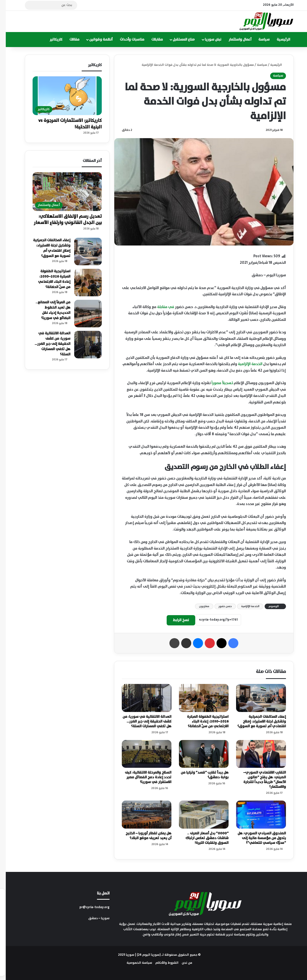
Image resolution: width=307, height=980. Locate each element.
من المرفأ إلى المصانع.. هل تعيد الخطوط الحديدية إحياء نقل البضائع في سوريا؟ (47, 310)
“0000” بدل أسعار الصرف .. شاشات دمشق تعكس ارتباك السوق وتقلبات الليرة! (201, 838)
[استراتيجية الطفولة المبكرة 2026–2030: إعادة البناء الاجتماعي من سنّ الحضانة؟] (198, 698)
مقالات (69, 40)
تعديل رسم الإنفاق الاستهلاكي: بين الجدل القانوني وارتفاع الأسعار (62, 220)
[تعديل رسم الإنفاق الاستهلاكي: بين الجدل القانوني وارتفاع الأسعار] (61, 192)
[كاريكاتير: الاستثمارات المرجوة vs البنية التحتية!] (61, 96)
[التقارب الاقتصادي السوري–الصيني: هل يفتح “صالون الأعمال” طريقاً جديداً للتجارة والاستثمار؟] (255, 754)
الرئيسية (278, 40)
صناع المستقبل (178, 40)
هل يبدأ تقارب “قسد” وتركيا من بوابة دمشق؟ (199, 775)
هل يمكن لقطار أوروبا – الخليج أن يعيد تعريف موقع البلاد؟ (143, 836)
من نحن (181, 963)
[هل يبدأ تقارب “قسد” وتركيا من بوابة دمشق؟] (198, 754)
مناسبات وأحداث (126, 40)
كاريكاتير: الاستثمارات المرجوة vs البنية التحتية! (64, 124)
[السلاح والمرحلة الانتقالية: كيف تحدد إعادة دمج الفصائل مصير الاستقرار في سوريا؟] (141, 754)
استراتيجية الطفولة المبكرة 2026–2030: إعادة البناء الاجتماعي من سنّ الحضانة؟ (202, 721)
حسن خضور (219, 606)
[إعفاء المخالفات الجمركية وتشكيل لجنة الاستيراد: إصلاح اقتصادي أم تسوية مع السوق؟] (255, 698)
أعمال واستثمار (234, 40)
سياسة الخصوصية (134, 963)
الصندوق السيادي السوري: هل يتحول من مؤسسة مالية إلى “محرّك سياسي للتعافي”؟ (256, 838)
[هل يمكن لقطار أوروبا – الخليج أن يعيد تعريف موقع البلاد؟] (141, 815)
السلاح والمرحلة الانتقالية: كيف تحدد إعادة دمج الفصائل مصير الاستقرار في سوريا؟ (142, 777)
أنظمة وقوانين (95, 40)
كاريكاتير (50, 40)
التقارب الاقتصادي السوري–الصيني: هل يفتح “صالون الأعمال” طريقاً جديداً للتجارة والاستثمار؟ (259, 780)
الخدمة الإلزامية (244, 364)
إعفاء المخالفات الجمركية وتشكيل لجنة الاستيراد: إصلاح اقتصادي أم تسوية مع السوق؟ (256, 721)
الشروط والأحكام (161, 963)
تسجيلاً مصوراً (217, 383)
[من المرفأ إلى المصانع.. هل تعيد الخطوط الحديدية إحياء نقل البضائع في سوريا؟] (82, 314)
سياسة (258, 40)
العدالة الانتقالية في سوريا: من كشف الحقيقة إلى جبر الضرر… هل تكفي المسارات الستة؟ (141, 721)
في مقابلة (160, 307)
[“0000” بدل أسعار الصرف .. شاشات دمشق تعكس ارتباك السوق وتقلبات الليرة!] (198, 815)
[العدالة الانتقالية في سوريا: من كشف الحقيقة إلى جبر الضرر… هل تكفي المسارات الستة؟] (141, 698)
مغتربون (198, 606)
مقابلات (151, 40)
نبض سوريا (207, 40)
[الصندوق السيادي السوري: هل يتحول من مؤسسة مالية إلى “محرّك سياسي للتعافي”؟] (255, 815)
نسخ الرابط (175, 620)
